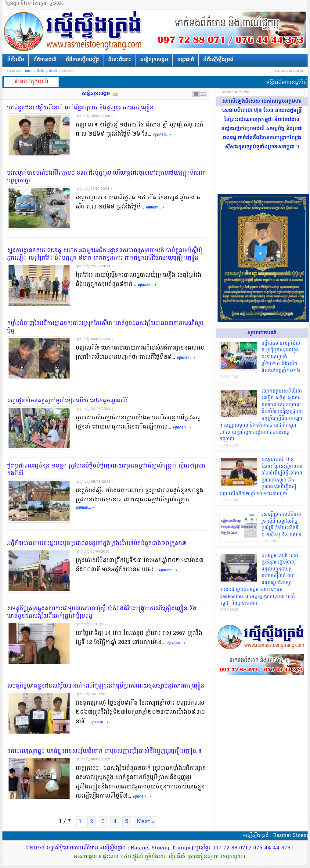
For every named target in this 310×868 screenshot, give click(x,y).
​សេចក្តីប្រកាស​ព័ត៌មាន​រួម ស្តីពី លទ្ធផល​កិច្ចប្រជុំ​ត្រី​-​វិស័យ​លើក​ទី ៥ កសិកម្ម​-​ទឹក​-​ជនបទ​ (282, 525)
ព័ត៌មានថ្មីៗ (41, 71)
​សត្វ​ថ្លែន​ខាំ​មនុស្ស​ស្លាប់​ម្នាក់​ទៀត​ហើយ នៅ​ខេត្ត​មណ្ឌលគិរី (67, 401)
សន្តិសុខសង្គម (154, 60)
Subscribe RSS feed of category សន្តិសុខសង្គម (115, 94)
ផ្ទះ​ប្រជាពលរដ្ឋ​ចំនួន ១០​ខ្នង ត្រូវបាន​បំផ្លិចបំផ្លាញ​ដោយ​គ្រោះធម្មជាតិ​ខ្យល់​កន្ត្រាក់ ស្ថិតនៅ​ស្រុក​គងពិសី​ (106, 470)
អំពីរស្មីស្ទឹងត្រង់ (218, 60)
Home (28, 71)
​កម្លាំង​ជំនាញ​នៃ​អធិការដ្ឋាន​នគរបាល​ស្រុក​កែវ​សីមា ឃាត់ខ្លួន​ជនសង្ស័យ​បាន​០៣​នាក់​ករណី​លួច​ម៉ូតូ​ (105, 327)
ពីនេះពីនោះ (119, 60)
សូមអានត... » (162, 135)
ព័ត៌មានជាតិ (45, 60)
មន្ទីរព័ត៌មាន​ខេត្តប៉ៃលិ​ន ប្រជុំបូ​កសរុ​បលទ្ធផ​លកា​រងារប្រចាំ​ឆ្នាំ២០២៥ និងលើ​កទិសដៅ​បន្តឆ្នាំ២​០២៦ (281, 357)
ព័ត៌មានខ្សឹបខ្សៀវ (82, 60)
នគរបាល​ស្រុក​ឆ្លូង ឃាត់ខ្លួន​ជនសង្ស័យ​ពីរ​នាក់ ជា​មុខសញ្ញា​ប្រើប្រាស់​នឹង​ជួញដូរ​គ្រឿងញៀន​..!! (104, 751)
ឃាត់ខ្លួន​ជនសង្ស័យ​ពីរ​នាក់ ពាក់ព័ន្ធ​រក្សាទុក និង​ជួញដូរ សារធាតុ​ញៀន (80, 108)
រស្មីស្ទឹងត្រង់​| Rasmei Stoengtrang (79, 31)
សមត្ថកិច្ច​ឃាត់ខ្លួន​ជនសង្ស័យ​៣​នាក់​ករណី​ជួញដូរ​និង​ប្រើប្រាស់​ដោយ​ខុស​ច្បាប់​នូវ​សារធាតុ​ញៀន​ (106, 686)
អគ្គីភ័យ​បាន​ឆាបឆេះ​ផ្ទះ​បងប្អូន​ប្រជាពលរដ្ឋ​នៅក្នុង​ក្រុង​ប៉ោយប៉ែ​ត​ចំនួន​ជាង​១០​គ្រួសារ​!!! (97, 544)
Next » (146, 822)
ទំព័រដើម (16, 60)
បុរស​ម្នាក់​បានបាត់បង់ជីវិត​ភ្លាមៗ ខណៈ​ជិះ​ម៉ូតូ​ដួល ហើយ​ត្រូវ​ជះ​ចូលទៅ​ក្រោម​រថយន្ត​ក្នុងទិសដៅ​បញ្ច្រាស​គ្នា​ (106, 177)
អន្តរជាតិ (186, 60)
